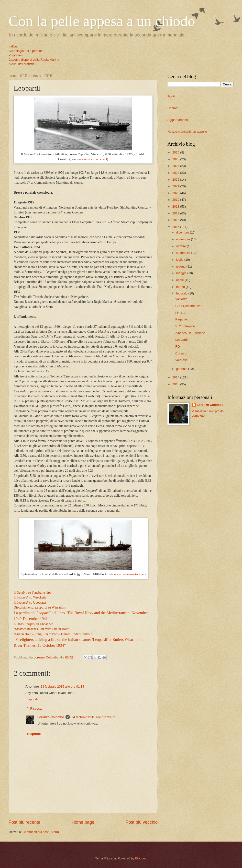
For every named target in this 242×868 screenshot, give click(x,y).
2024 (176, 166)
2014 (176, 377)
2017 (176, 213)
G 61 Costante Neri (189, 306)
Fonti (171, 96)
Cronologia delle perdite (25, 51)
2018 (176, 206)
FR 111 (180, 313)
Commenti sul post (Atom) (41, 832)
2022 (176, 180)
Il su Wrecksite (30, 597)
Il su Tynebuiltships (32, 592)
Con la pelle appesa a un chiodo (102, 21)
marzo (181, 287)
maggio (182, 273)
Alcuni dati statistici (22, 64)
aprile (180, 280)
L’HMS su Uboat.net (33, 624)
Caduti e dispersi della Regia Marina (34, 60)
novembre (183, 239)
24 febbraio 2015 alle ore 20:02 (93, 717)
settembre (183, 253)
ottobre (181, 246)
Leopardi (181, 340)
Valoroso (181, 360)
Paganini (181, 319)
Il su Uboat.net (30, 603)
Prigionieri (16, 55)
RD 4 (179, 346)
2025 (176, 159)
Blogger (141, 858)
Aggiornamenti (178, 120)
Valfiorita (181, 299)
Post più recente (24, 822)
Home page (83, 822)
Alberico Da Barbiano (190, 333)
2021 (176, 186)
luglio (180, 260)
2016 (176, 220)
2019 (176, 200)
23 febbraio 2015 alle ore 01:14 (62, 686)
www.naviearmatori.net (92, 159)
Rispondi (32, 699)
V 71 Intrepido (185, 326)
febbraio (182, 293)
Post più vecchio (142, 822)
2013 (176, 384)
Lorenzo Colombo (51, 717)
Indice (13, 46)
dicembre (183, 232)
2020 (176, 193)
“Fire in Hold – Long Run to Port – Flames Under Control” (53, 634)
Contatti (173, 108)
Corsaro (181, 353)
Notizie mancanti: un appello (187, 132)
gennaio (182, 369)
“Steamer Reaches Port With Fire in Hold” (42, 629)
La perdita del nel (35, 613)
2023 (176, 173)
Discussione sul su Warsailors (40, 607)
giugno (181, 266)
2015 (176, 227)
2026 (176, 152)
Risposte (36, 709)
